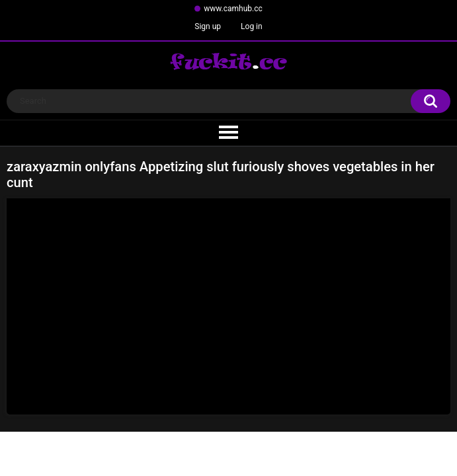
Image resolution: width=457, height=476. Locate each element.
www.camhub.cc (233, 9)
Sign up (208, 26)
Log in (252, 26)
